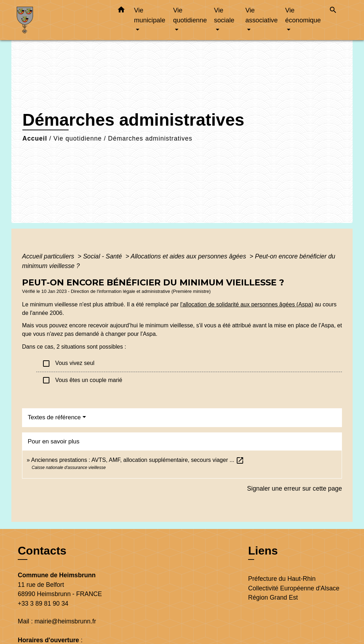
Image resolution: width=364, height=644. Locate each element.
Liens (263, 551)
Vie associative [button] (261, 15)
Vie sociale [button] (224, 15)
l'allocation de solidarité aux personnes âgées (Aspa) (247, 304)
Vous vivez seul (68, 364)
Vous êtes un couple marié (82, 380)
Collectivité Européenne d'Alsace (294, 588)
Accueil (35, 138)
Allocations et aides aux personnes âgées (189, 256)
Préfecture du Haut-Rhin (282, 579)
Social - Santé (103, 256)
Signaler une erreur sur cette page (295, 489)
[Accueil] (61, 20)
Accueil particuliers (49, 256)
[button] (121, 11)
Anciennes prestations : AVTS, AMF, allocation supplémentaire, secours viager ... (138, 460)
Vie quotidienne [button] (190, 15)
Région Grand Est (273, 597)
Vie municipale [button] (150, 15)
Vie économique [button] (303, 15)
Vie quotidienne (77, 138)
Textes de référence (54, 417)
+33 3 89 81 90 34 (43, 604)
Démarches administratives (150, 138)
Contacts (42, 551)
